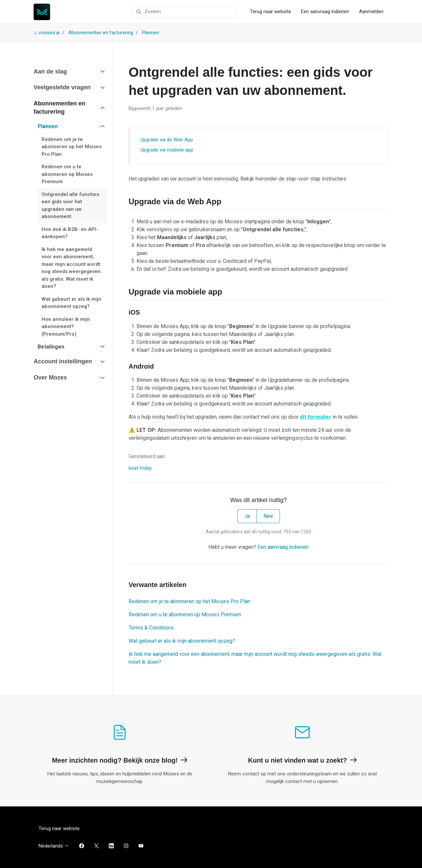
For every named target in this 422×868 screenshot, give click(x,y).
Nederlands (54, 846)
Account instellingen (63, 361)
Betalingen (51, 347)
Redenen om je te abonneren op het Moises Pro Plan (189, 601)
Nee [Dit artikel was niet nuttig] (268, 516)
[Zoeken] (184, 12)
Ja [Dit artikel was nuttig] (247, 516)
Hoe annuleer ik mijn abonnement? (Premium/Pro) (66, 327)
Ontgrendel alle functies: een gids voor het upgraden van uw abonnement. (71, 206)
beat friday (140, 468)
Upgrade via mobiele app (167, 150)
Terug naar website (271, 12)
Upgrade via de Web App (167, 140)
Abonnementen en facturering (101, 33)
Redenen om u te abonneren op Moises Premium (185, 615)
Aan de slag (50, 71)
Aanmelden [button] (371, 12)
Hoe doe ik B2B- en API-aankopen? (70, 233)
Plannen (150, 33)
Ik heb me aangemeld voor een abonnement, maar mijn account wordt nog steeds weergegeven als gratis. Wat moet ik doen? (255, 658)
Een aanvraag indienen (325, 12)
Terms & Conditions (151, 628)
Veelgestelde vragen (62, 87)
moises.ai (49, 33)
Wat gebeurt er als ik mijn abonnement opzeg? (182, 641)
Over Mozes (50, 378)
